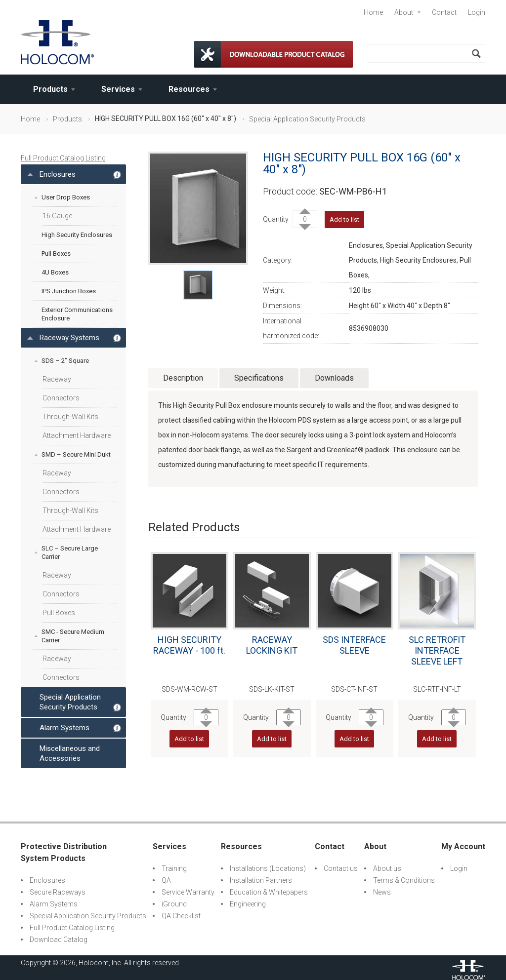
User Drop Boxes (66, 197)
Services (118, 89)
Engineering (248, 904)
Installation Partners (261, 880)
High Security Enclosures (77, 235)
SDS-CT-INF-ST (354, 689)
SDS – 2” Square (65, 361)
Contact (444, 12)
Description (183, 378)
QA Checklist (181, 916)
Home (373, 12)
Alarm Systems (64, 728)
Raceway (57, 379)
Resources (189, 89)
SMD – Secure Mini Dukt (76, 454)
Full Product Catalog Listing (63, 158)
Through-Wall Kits (70, 417)
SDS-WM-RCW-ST (190, 689)
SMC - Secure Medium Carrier (73, 636)
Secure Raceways (58, 892)
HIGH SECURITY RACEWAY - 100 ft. (189, 645)
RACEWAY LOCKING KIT (272, 645)
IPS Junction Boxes (69, 291)
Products (50, 89)
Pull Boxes (56, 254)
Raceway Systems (69, 338)
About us (387, 868)
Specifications (259, 378)
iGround (174, 904)
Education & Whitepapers (269, 892)
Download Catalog (59, 940)
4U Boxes (55, 272)
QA (166, 880)
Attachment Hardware (77, 435)
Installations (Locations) (268, 868)
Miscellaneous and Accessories (70, 753)
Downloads (334, 378)
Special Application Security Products (307, 119)
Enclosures (58, 174)
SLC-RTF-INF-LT (437, 689)
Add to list (344, 219)
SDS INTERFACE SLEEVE (354, 645)
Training (174, 868)
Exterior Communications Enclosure (77, 314)
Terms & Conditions (404, 880)
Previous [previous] (143, 641)
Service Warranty (188, 892)
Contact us (341, 868)
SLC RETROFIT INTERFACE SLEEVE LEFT (437, 650)
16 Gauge (57, 216)
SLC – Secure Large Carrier (70, 552)
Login (477, 12)
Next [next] (483, 641)
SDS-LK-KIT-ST (272, 689)
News (382, 892)
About (404, 12)
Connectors (61, 398)
